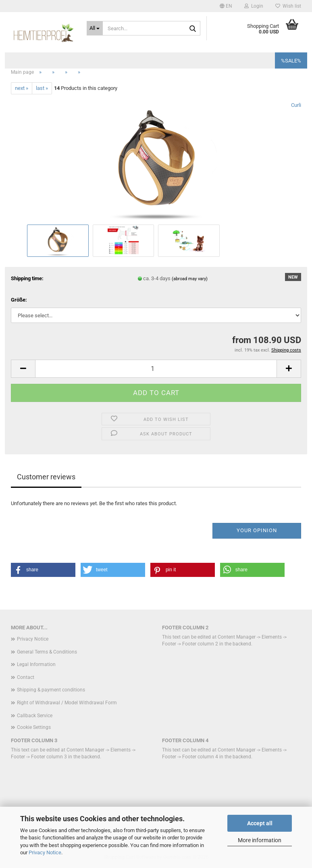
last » (42, 88)
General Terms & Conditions (47, 652)
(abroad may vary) (190, 279)
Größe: (19, 300)
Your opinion (257, 530)
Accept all (260, 823)
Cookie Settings (34, 727)
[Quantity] (156, 369)
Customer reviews (46, 477)
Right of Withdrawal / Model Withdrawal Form (67, 703)
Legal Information (36, 664)
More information (260, 840)
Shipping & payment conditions (51, 690)
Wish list (288, 6)
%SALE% (291, 61)
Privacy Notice (45, 852)
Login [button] (254, 6)
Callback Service (35, 716)
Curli (296, 105)
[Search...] (95, 28)
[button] (226, 6)
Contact (26, 677)
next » (22, 88)
